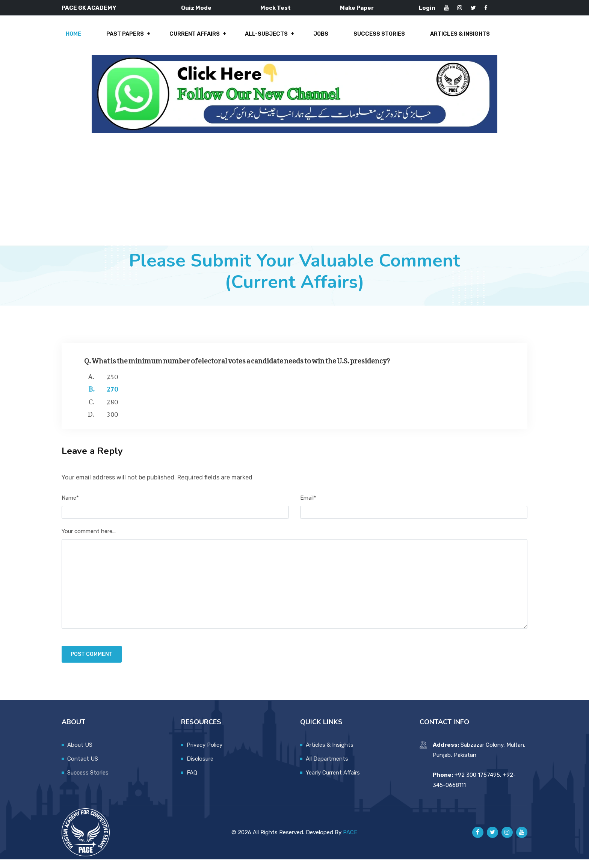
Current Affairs (195, 38)
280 (112, 409)
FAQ (192, 781)
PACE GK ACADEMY (89, 8)
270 (112, 396)
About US (80, 753)
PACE (350, 841)
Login (427, 8)
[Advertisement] (294, 198)
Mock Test (276, 8)
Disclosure (200, 767)
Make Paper (357, 8)
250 (112, 384)
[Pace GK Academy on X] (492, 841)
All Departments (327, 767)
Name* (70, 506)
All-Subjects (265, 38)
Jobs (316, 38)
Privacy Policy (205, 753)
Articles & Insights (451, 38)
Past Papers (128, 38)
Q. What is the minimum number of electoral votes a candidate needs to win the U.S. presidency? (237, 368)
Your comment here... (89, 540)
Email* (308, 506)
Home (79, 38)
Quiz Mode (196, 8)
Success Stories (372, 38)
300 (112, 422)
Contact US (83, 767)
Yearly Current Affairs (333, 781)
